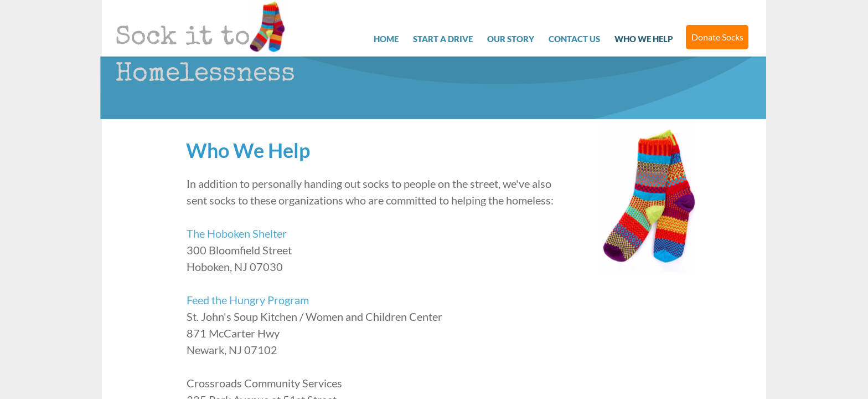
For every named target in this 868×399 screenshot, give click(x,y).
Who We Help (644, 39)
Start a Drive (443, 39)
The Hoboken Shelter (237, 233)
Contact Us (574, 39)
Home (386, 39)
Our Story (511, 39)
